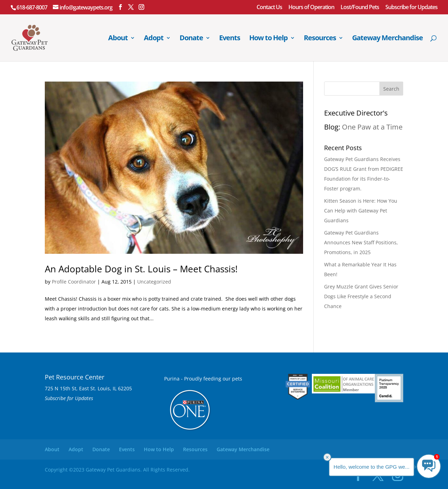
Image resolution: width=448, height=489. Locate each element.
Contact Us (269, 8)
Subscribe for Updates (411, 8)
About (118, 39)
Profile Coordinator (74, 282)
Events (230, 39)
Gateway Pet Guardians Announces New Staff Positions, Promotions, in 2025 (361, 242)
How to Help (268, 39)
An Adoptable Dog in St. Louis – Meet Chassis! (141, 269)
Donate (191, 39)
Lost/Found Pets (360, 8)
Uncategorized (154, 282)
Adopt (154, 39)
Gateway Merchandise (387, 39)
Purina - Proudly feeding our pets (203, 379)
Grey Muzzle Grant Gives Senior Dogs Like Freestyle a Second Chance (361, 296)
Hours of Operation (311, 8)
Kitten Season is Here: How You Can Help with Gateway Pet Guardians (361, 211)
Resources (320, 39)
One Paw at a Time (372, 127)
